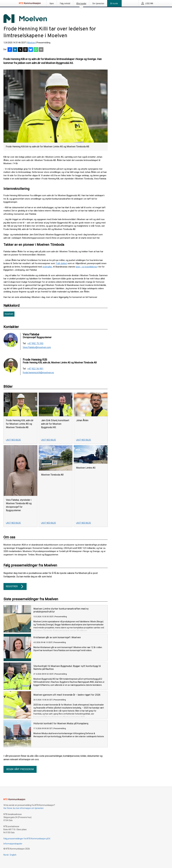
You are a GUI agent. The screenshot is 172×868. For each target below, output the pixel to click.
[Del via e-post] (41, 50)
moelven (9, 314)
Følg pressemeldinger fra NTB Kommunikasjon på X (27, 839)
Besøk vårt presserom (20, 769)
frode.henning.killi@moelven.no (38, 373)
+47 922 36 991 (35, 369)
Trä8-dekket (61, 263)
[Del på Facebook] (10, 50)
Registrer (15, 586)
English (13, 855)
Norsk (6, 855)
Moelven (31, 43)
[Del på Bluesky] (31, 50)
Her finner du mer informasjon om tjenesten (24, 808)
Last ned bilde (13, 440)
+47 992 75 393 (35, 344)
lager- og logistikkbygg (86, 267)
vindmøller (47, 267)
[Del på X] (20, 50)
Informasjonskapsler (13, 844)
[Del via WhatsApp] (36, 50)
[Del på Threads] (25, 50)
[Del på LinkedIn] (15, 50)
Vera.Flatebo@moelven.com (37, 347)
